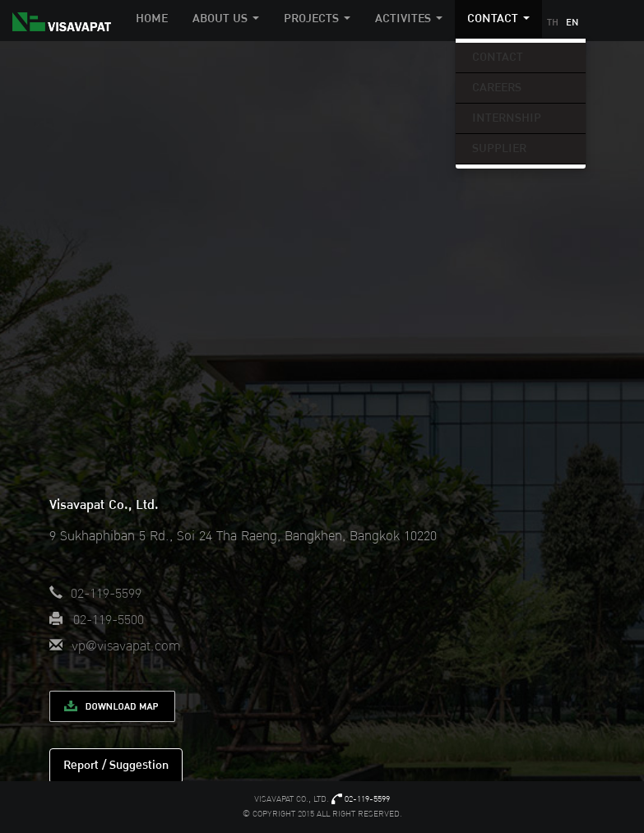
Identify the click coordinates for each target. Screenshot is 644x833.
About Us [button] (226, 19)
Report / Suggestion (116, 765)
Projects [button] (317, 19)
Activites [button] (409, 19)
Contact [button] (498, 19)
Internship (507, 118)
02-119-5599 (367, 799)
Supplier (499, 148)
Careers (497, 88)
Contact (498, 57)
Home (152, 19)
